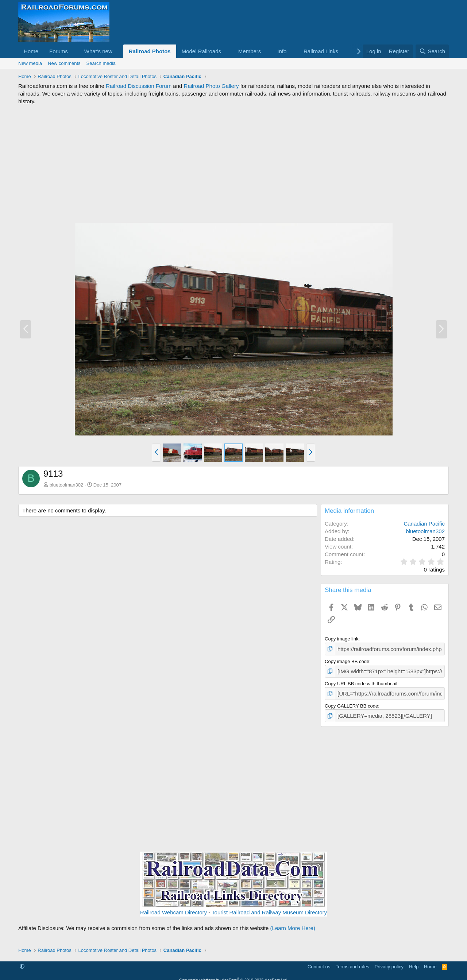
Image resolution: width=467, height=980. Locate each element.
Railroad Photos (150, 51)
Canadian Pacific (424, 524)
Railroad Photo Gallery (211, 86)
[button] (74, 51)
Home (31, 51)
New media (30, 63)
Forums (59, 51)
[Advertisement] (233, 164)
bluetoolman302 (67, 485)
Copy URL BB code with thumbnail (361, 681)
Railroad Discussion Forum (139, 86)
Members (250, 51)
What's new (98, 51)
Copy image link (342, 639)
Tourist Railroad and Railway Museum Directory (269, 908)
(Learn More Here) (293, 924)
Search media (101, 63)
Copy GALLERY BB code (351, 703)
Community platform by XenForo (233, 976)
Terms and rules (352, 962)
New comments (64, 63)
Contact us (319, 962)
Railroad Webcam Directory (173, 908)
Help (414, 962)
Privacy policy (389, 962)
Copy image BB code (347, 660)
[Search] (432, 51)
